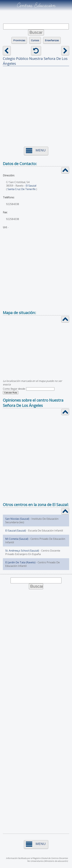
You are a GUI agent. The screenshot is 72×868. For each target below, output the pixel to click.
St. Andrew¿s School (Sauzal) (22, 551)
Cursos (35, 40)
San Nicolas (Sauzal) (17, 519)
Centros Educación (36, 5)
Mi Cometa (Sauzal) (17, 539)
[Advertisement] (36, 104)
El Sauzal (31, 186)
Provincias (19, 40)
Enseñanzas (52, 40)
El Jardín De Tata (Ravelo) (20, 562)
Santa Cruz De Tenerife (22, 189)
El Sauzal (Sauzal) (16, 531)
